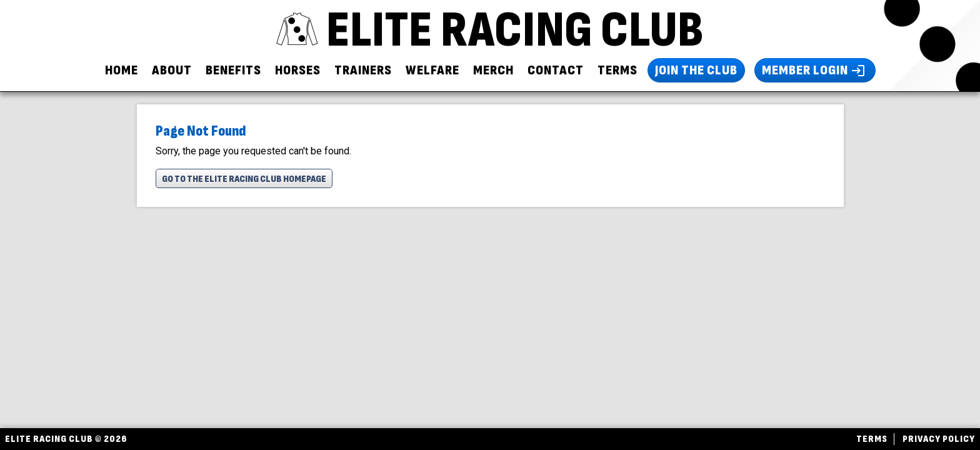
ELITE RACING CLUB (490, 31)
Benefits (233, 70)
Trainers (363, 70)
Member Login (815, 70)
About (172, 70)
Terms (617, 70)
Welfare (432, 70)
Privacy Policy (939, 439)
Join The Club (696, 70)
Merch (493, 70)
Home (122, 70)
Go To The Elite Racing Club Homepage (244, 179)
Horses (298, 70)
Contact (556, 70)
